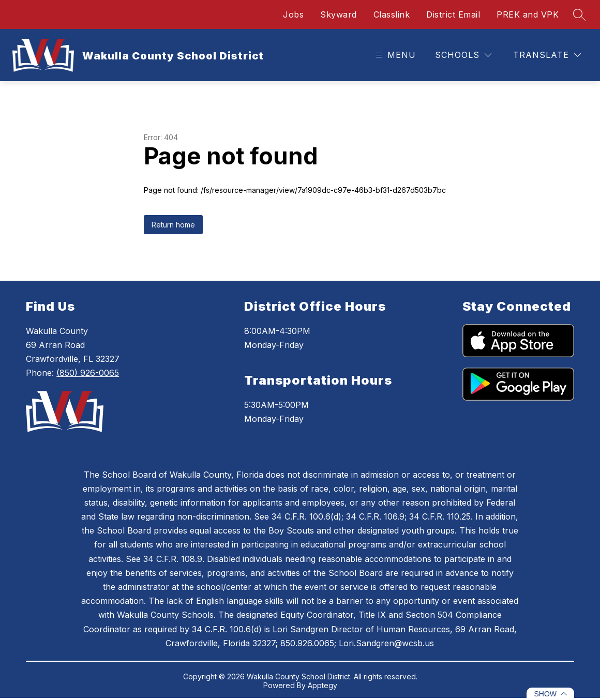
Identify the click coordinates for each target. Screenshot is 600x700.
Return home (173, 225)
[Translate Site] (547, 55)
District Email (453, 14)
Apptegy (322, 685)
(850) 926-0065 (88, 373)
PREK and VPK (528, 14)
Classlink (392, 14)
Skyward (339, 14)
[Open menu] (394, 55)
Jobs (293, 14)
